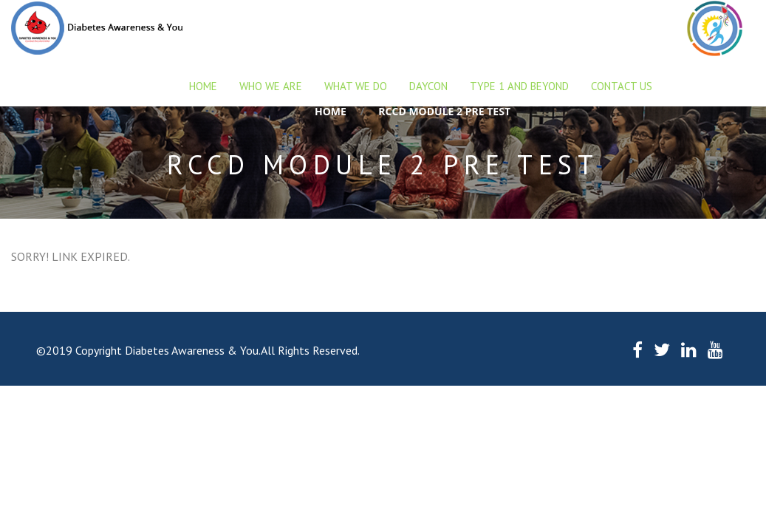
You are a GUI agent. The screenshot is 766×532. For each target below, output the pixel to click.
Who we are (271, 86)
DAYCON (428, 86)
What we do (356, 86)
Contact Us (622, 86)
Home (203, 86)
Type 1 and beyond (519, 86)
